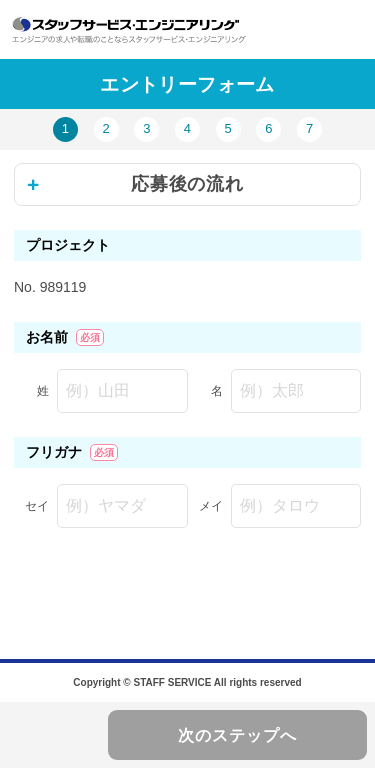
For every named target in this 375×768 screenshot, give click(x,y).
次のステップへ (237, 735)
